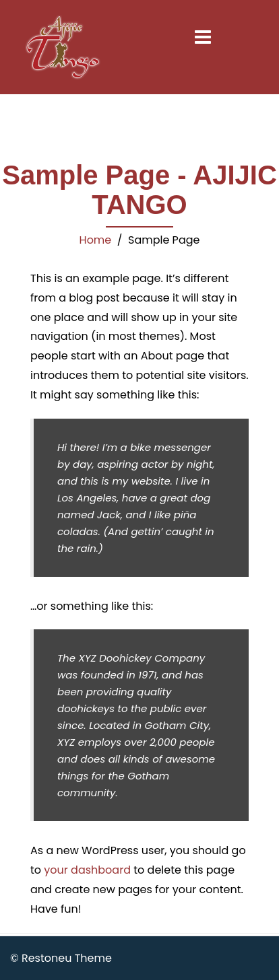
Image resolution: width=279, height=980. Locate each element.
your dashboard (87, 870)
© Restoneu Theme (61, 958)
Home (96, 240)
